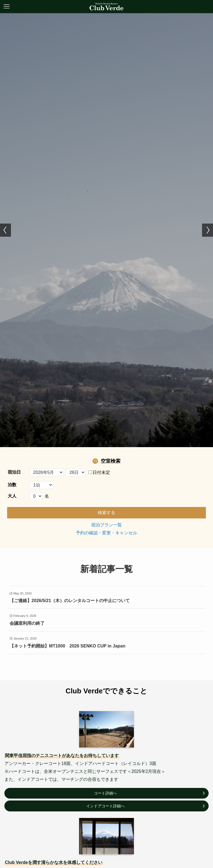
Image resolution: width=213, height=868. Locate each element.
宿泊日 (14, 472)
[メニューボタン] (7, 7)
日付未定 (99, 472)
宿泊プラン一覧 (106, 525)
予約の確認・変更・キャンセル (106, 533)
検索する (106, 513)
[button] (5, 230)
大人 (12, 496)
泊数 (12, 485)
